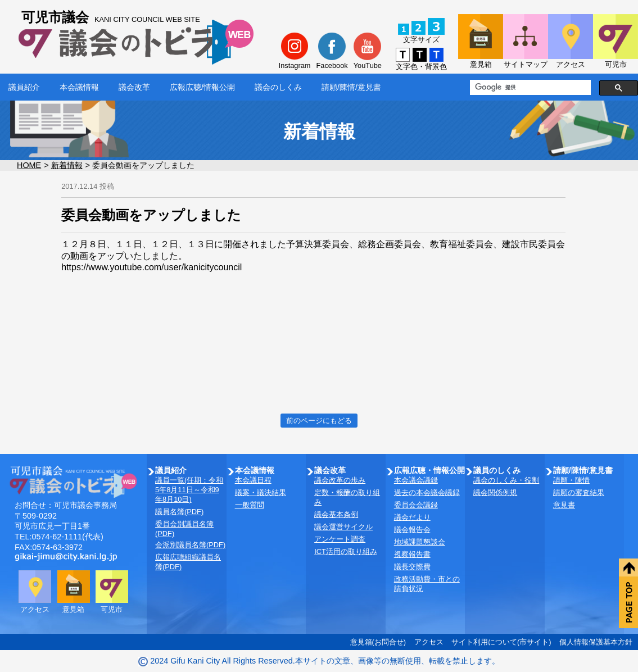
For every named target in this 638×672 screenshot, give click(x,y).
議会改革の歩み (340, 480)
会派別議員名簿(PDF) (190, 545)
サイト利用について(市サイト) (501, 642)
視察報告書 (412, 554)
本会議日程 (253, 480)
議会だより (412, 517)
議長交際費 (412, 567)
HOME (29, 165)
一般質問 (250, 505)
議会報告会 (412, 530)
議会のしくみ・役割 (506, 480)
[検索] (529, 88)
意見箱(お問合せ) (378, 642)
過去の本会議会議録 (427, 492)
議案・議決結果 (261, 492)
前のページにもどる (319, 421)
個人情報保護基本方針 (596, 642)
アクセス (429, 642)
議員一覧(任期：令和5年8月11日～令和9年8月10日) (189, 490)
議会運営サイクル (343, 527)
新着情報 (67, 165)
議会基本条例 (336, 514)
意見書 (564, 505)
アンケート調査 (340, 539)
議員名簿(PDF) (179, 512)
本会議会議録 (416, 480)
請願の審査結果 (579, 492)
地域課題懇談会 (420, 542)
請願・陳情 (571, 480)
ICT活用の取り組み (346, 551)
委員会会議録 (416, 505)
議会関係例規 (495, 492)
